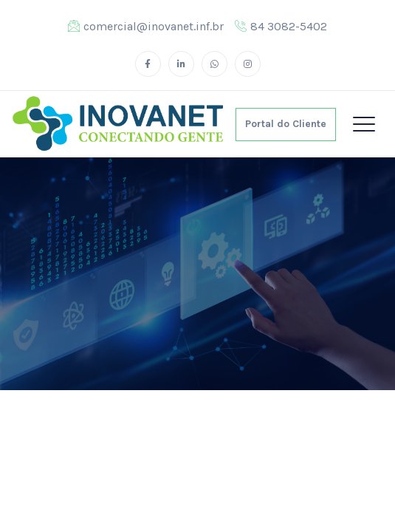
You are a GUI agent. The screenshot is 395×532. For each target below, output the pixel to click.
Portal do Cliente (286, 124)
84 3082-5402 (281, 26)
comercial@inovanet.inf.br (146, 26)
